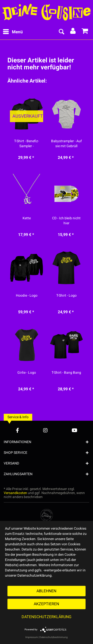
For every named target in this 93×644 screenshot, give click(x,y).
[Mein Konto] (73, 32)
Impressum (32, 637)
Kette (27, 218)
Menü (13, 32)
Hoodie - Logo (27, 296)
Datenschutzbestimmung (54, 637)
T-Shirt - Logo (66, 296)
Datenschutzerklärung (46, 617)
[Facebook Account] (17, 430)
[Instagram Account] (45, 430)
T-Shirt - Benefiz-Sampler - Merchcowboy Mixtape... (27, 144)
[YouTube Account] (75, 430)
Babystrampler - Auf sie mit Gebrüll (66, 144)
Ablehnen (46, 591)
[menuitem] (13, 32)
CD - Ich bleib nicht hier (66, 221)
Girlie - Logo (27, 373)
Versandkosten (15, 493)
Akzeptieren (46, 604)
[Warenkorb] (85, 32)
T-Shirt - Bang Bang (66, 373)
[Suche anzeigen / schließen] (61, 32)
